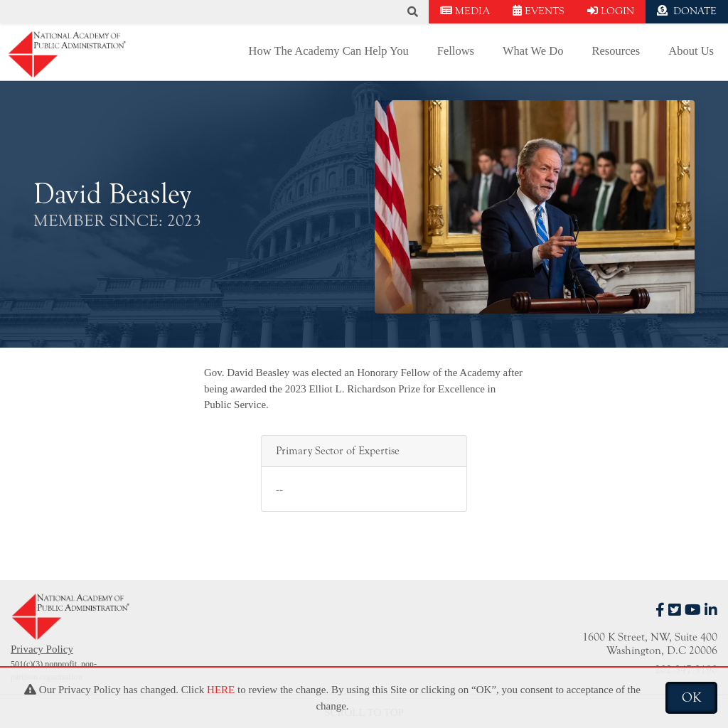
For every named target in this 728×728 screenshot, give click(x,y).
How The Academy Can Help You (329, 51)
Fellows (456, 51)
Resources (616, 51)
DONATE (687, 11)
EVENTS (539, 11)
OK (691, 697)
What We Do (533, 51)
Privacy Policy (42, 649)
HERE (221, 690)
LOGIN (611, 11)
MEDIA (465, 11)
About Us (691, 51)
